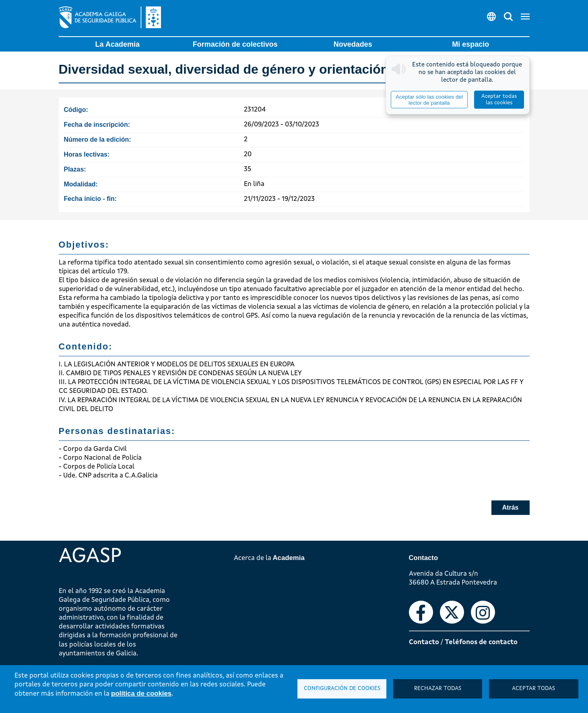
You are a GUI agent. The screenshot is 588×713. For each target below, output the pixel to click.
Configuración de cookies (342, 689)
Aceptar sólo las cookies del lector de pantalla (429, 100)
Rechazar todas (438, 689)
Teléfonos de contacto (481, 642)
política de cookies (141, 693)
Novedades (353, 44)
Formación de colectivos (235, 44)
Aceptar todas (533, 689)
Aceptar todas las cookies (499, 100)
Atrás (511, 507)
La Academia (118, 44)
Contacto (424, 642)
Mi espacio (470, 44)
